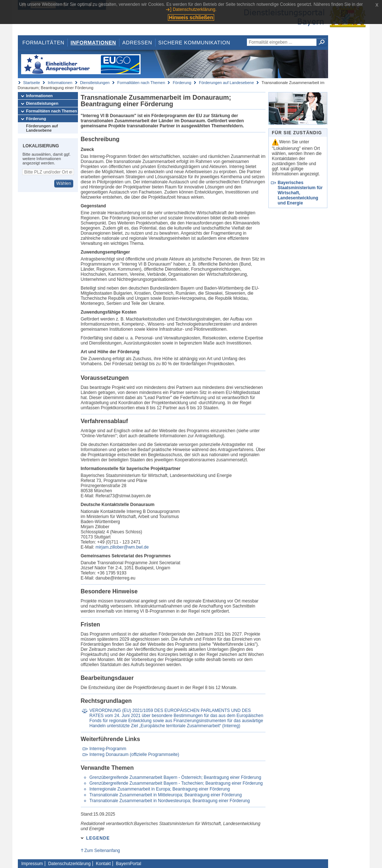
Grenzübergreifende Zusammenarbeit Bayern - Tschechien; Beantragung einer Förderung (176, 783)
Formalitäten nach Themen (141, 83)
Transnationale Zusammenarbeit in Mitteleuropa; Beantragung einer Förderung (165, 795)
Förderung (182, 83)
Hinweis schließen (191, 17)
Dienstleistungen (95, 83)
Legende (98, 838)
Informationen (93, 43)
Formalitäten (43, 43)
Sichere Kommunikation (194, 43)
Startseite (32, 83)
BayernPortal (128, 864)
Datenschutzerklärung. (194, 9)
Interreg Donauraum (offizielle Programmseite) (134, 754)
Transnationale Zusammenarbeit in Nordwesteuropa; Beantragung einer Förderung (169, 801)
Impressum (32, 864)
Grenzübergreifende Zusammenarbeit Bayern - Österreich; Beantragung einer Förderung (175, 777)
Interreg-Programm (108, 749)
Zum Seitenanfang (102, 851)
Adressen (137, 43)
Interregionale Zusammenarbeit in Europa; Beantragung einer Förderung (160, 789)
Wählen (64, 183)
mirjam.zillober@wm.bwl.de (122, 547)
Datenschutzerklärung (69, 864)
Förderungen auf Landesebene (226, 83)
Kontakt (103, 864)
